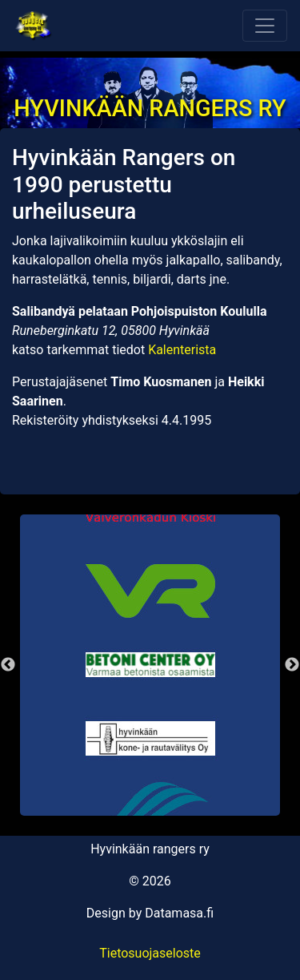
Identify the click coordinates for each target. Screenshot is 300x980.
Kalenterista (182, 350)
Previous (8, 665)
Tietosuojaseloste (150, 953)
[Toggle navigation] (265, 26)
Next (292, 665)
